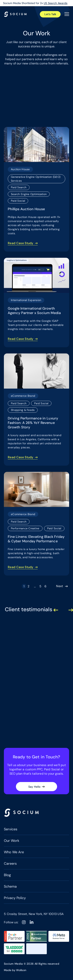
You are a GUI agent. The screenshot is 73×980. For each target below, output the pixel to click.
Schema (10, 886)
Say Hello (34, 787)
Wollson (21, 970)
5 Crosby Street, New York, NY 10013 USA (34, 914)
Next (60, 586)
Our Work (12, 841)
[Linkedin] (32, 922)
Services (11, 829)
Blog (7, 875)
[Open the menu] (67, 14)
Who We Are (14, 852)
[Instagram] (24, 922)
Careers (10, 864)
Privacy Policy (15, 898)
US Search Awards (56, 3)
